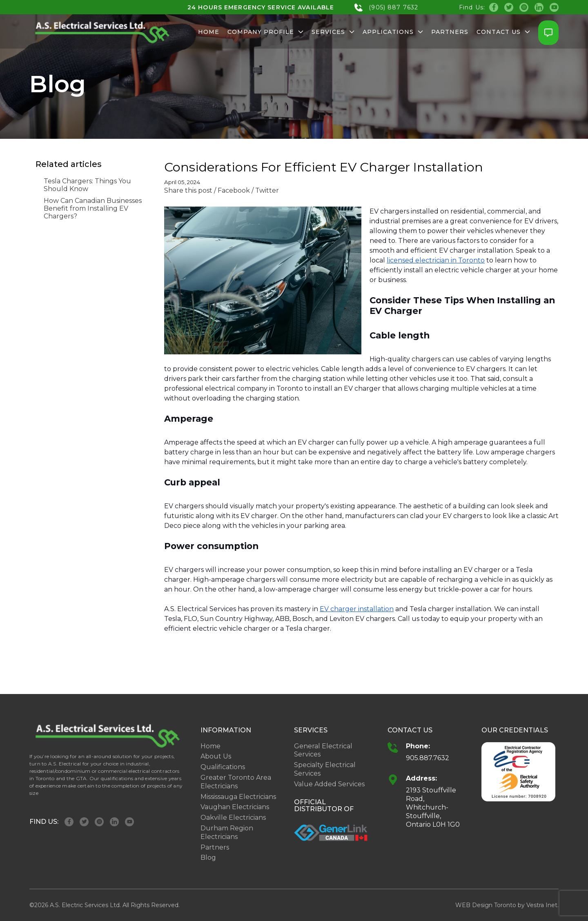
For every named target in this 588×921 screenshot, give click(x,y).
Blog (208, 858)
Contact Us (503, 32)
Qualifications (223, 767)
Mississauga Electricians (238, 797)
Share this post (188, 190)
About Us (216, 756)
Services (333, 32)
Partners (450, 32)
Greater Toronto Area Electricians (236, 782)
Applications (393, 32)
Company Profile (265, 32)
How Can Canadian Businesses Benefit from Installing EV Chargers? (93, 208)
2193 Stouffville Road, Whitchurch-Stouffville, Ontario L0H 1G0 (433, 807)
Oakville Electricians (233, 818)
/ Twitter (265, 190)
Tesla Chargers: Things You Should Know (87, 185)
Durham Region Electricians (227, 832)
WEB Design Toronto (486, 905)
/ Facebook (232, 190)
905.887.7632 (428, 758)
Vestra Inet (542, 905)
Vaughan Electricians (235, 807)
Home (209, 32)
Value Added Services (329, 784)
